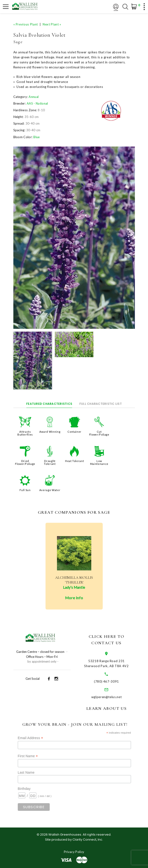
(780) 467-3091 (113, 681)
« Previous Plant (26, 24)
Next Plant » (52, 24)
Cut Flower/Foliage (99, 433)
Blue (36, 137)
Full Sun (25, 490)
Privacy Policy (74, 852)
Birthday (33, 789)
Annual (34, 97)
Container (74, 432)
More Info (74, 598)
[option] (74, 238)
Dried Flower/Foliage (25, 462)
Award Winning (50, 432)
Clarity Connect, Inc (87, 840)
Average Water (50, 490)
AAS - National (37, 103)
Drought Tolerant (50, 462)
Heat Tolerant (74, 461)
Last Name (35, 772)
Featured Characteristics (49, 404)
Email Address (39, 738)
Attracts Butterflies (25, 433)
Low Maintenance (99, 462)
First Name (36, 756)
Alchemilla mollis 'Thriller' (74, 580)
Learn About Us (113, 708)
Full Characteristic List (101, 404)
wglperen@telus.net (113, 697)
